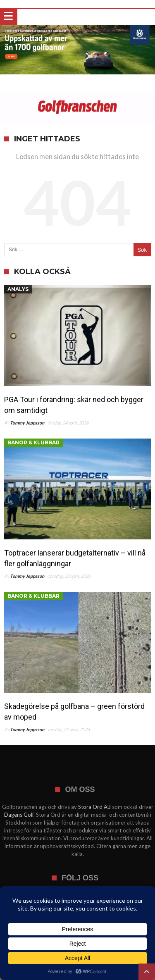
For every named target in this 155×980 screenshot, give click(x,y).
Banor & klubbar (33, 442)
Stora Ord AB (94, 807)
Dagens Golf (19, 815)
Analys (18, 289)
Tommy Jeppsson (27, 423)
